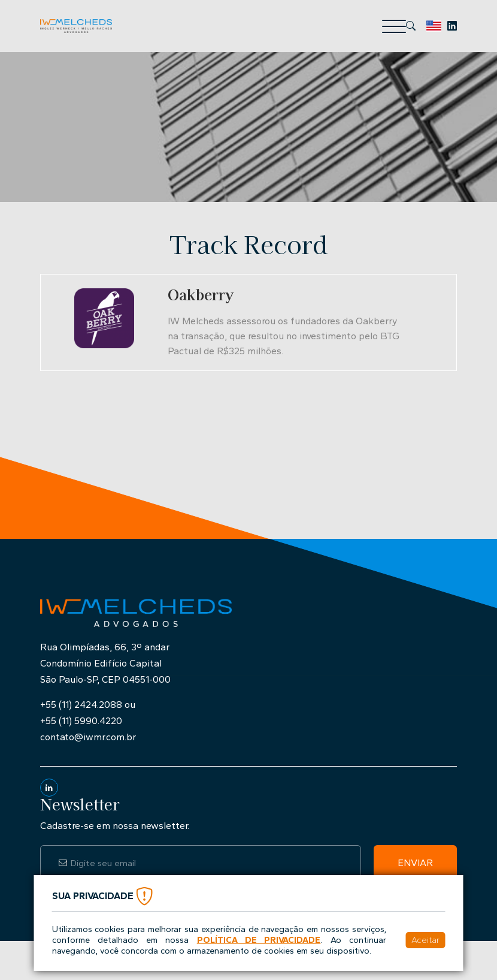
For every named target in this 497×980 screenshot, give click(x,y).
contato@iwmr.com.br (88, 737)
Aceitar (425, 940)
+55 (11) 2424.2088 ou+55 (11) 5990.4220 (88, 713)
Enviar (415, 863)
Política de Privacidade (259, 940)
